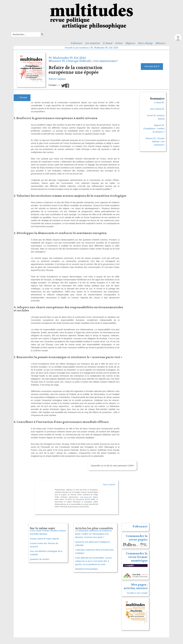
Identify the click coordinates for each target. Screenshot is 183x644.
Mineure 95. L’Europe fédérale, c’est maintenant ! (83, 61)
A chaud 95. (159, 102)
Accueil (68, 48)
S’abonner (76, 43)
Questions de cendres (40, 559)
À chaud (108, 43)
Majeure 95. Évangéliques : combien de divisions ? (154, 129)
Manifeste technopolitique (87, 569)
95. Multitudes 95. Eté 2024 (104, 48)
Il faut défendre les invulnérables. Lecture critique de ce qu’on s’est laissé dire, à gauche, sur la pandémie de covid (94, 561)
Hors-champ (145, 43)
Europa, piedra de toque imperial (44, 539)
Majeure (130, 43)
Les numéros (93, 43)
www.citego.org (85, 497)
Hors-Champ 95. (157, 109)
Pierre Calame (57, 79)
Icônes (119, 43)
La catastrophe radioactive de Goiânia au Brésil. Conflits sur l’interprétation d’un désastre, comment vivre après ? (93, 534)
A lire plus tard (152, 66)
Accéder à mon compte (137, 593)
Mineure (160, 43)
